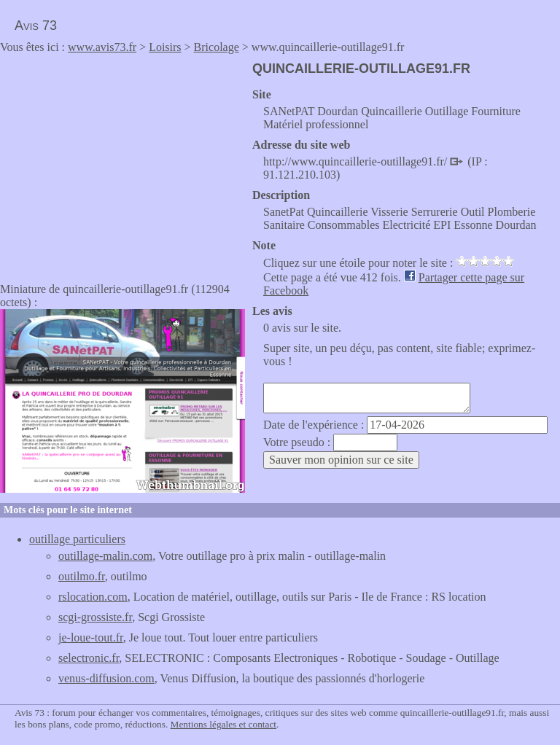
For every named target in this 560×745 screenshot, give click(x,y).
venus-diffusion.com (106, 678)
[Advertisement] (122, 163)
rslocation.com (93, 597)
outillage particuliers (77, 539)
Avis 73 (36, 26)
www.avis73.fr (102, 47)
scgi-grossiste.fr (95, 617)
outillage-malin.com (105, 556)
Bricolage (217, 47)
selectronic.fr (89, 658)
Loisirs (165, 47)
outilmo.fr (82, 576)
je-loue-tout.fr (91, 637)
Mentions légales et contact (223, 724)
